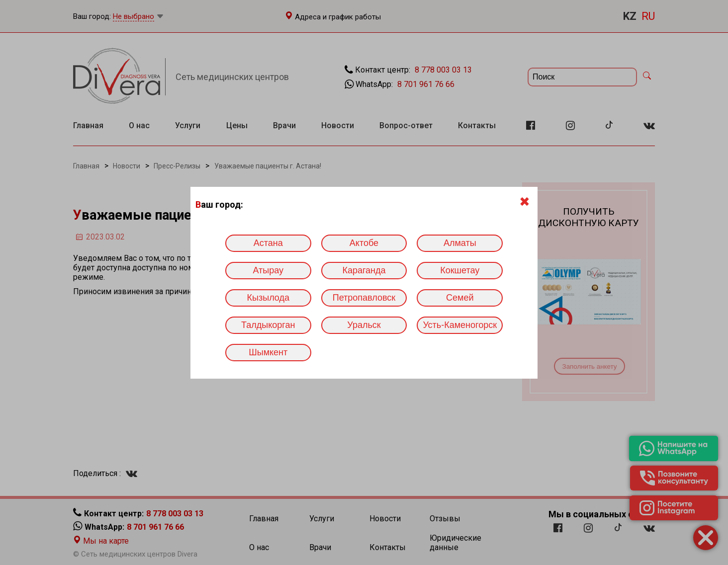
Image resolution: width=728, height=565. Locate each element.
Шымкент (268, 352)
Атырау (268, 270)
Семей (460, 298)
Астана (268, 243)
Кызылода (268, 298)
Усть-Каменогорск (460, 325)
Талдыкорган (268, 325)
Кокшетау (460, 270)
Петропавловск (364, 298)
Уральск (364, 325)
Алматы (460, 243)
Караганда (364, 270)
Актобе (364, 243)
